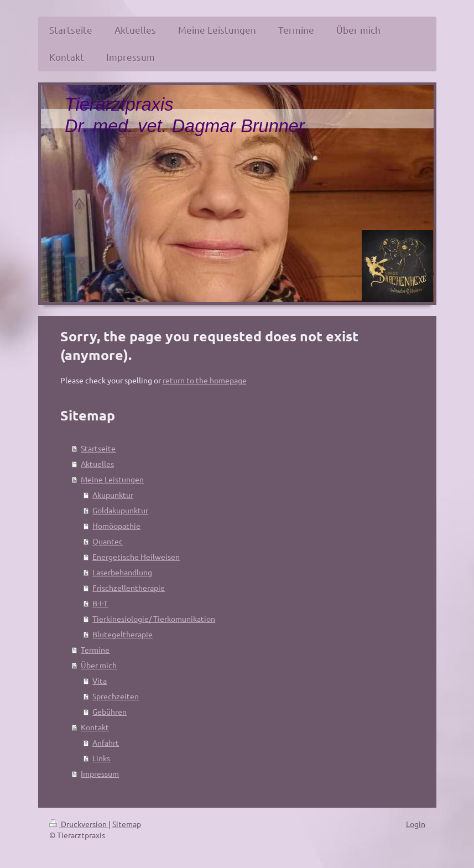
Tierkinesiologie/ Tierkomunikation (154, 618)
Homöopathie (116, 526)
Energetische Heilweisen (136, 557)
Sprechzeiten (116, 696)
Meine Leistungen (112, 479)
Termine (95, 649)
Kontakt (95, 727)
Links (101, 758)
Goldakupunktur (120, 510)
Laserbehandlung (122, 572)
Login (416, 824)
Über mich (99, 665)
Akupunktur (113, 495)
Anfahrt (106, 742)
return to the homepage (205, 380)
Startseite (98, 448)
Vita (100, 680)
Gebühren (110, 711)
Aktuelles (97, 464)
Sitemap (127, 824)
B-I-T (100, 603)
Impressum (100, 773)
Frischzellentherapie (129, 588)
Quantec (108, 541)
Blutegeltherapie (123, 634)
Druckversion (79, 824)
